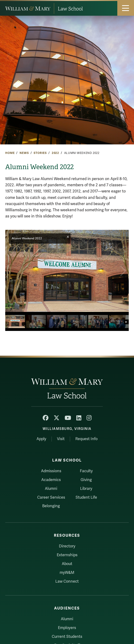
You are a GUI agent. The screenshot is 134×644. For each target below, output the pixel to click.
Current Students (67, 637)
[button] (123, 271)
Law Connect (67, 581)
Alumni (51, 489)
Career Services (51, 497)
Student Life (86, 497)
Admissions (51, 471)
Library (86, 489)
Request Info (86, 439)
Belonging (51, 506)
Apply (41, 439)
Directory (67, 546)
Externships (67, 555)
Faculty (86, 471)
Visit (61, 439)
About (67, 564)
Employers (67, 628)
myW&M (67, 573)
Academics (51, 480)
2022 (55, 153)
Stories (40, 153)
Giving (86, 480)
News (24, 153)
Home (10, 153)
